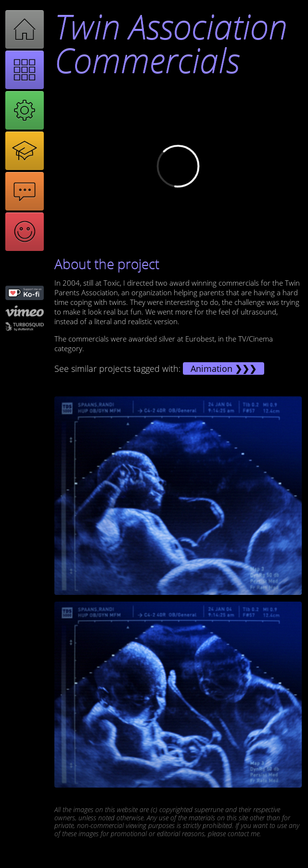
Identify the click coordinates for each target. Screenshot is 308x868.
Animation (212, 368)
